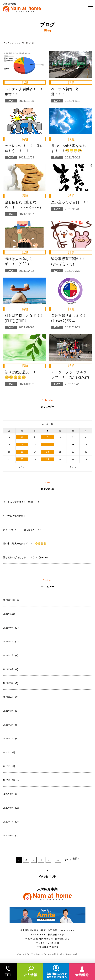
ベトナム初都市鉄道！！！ (17, 516)
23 (22, 459)
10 (58, 860)
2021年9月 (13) (11, 628)
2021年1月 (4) (11, 739)
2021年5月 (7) (11, 683)
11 (48, 444)
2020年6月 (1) (11, 836)
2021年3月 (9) (11, 711)
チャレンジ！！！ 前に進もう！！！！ (24, 530)
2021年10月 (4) (11, 614)
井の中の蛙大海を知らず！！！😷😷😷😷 (25, 543)
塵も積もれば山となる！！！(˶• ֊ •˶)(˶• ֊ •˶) (25, 557)
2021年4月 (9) (11, 697)
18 (48, 452)
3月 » (73, 467)
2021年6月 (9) (11, 669)
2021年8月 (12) (11, 642)
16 (22, 452)
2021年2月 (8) (11, 725)
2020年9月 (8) (11, 794)
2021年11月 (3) (11, 600)
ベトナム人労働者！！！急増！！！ (21, 502)
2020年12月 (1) (11, 752)
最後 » (76, 858)
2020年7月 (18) (11, 822)
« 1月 (22, 467)
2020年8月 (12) (11, 808)
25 (48, 459)
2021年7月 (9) (11, 655)
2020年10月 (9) (11, 780)
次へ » (68, 860)
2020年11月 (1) (11, 766)
